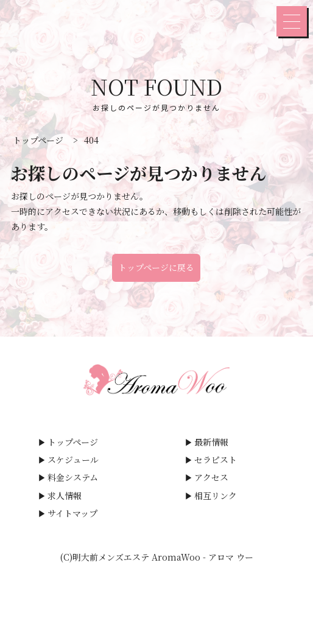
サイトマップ (72, 513)
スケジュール (73, 460)
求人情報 (65, 495)
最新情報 (211, 442)
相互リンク (216, 495)
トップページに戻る (156, 267)
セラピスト (216, 460)
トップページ (73, 442)
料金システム (73, 477)
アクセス (211, 477)
